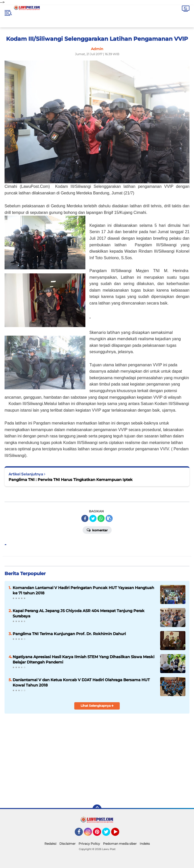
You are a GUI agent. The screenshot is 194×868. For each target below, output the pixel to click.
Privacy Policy (89, 844)
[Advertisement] (135, 764)
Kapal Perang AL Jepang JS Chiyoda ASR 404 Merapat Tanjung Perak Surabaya (79, 613)
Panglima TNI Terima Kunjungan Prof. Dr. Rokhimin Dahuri (69, 634)
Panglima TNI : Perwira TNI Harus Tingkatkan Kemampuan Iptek (71, 480)
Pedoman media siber (120, 844)
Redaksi (50, 844)
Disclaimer (67, 844)
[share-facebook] (85, 518)
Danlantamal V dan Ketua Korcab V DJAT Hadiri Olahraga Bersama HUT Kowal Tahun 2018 (81, 682)
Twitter (108, 834)
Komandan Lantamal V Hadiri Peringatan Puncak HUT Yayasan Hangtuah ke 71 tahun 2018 (83, 590)
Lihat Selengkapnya (97, 706)
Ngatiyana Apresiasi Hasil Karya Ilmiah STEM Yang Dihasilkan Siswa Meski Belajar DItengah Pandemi (83, 659)
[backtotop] (97, 809)
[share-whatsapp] (101, 518)
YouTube (119, 834)
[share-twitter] (93, 518)
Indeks (145, 844)
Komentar (97, 530)
